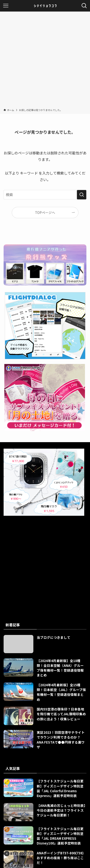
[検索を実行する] (82, 195)
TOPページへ (45, 212)
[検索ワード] (45, 195)
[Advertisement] (45, 61)
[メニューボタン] (6, 6)
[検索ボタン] (84, 6)
